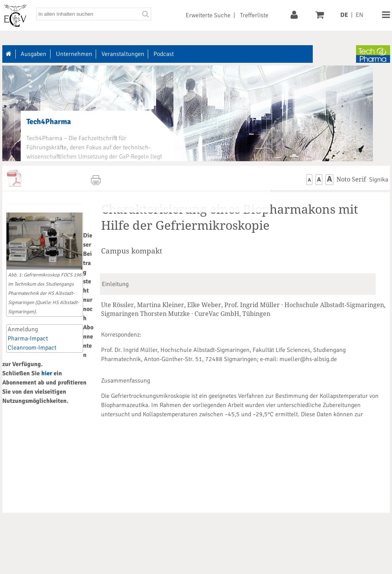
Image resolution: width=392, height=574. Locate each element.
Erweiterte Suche (208, 15)
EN (359, 15)
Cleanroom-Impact (32, 348)
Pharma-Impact (28, 339)
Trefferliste (254, 15)
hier (47, 373)
